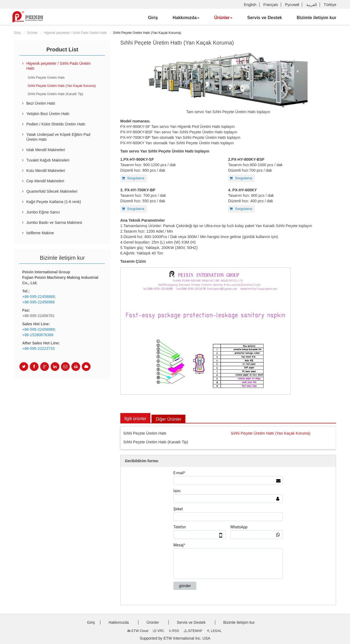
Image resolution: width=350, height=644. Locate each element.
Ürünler (32, 33)
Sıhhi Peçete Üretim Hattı (145, 434)
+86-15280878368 (38, 335)
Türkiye (330, 5)
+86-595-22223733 (38, 349)
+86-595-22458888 (38, 297)
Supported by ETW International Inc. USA (175, 638)
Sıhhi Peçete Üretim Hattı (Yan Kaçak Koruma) (271, 434)
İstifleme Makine (40, 233)
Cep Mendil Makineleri (45, 181)
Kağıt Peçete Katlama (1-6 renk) (54, 202)
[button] (186, 18)
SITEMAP (193, 631)
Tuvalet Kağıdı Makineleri (48, 160)
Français (271, 5)
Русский (292, 5)
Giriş (17, 33)
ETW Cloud (138, 631)
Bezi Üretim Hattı (41, 103)
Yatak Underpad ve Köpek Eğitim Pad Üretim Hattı (58, 137)
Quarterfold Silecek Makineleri (52, 191)
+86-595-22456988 (38, 302)
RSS (174, 631)
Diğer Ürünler (169, 419)
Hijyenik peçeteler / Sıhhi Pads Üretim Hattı (75, 33)
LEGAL (214, 631)
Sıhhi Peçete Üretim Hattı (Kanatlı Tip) (156, 442)
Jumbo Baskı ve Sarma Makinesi (54, 223)
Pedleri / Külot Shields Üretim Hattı (56, 124)
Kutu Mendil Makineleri (46, 171)
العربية (312, 5)
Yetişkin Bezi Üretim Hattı (48, 114)
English (250, 5)
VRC (159, 631)
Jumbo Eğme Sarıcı (43, 212)
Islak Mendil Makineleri (46, 150)
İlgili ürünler (136, 419)
